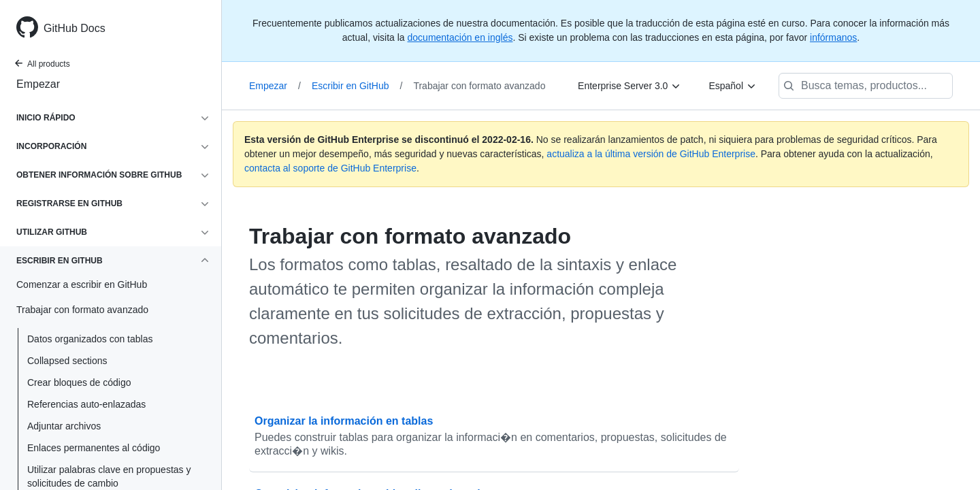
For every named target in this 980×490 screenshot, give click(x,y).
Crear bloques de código (79, 382)
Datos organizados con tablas (90, 339)
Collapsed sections (67, 361)
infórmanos (833, 37)
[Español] (733, 86)
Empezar (38, 84)
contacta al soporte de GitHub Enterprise (330, 168)
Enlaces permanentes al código (94, 448)
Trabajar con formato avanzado (479, 86)
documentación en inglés (460, 37)
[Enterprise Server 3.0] (630, 86)
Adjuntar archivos (64, 426)
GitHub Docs (75, 28)
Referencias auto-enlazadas (86, 404)
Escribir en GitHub (357, 86)
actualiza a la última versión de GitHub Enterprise (651, 154)
